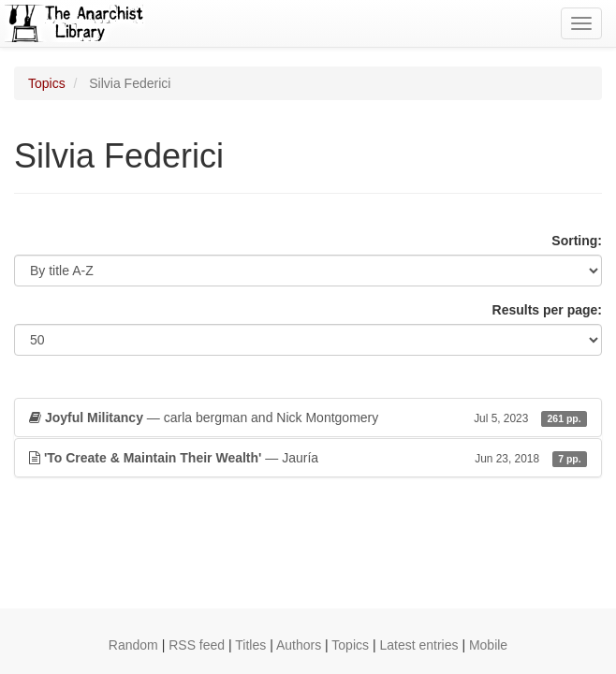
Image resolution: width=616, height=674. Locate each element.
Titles (250, 645)
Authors (299, 645)
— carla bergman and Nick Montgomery (308, 418)
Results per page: (547, 310)
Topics (47, 83)
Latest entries (418, 645)
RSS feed (197, 645)
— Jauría (308, 458)
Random (133, 645)
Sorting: (577, 241)
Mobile (488, 645)
